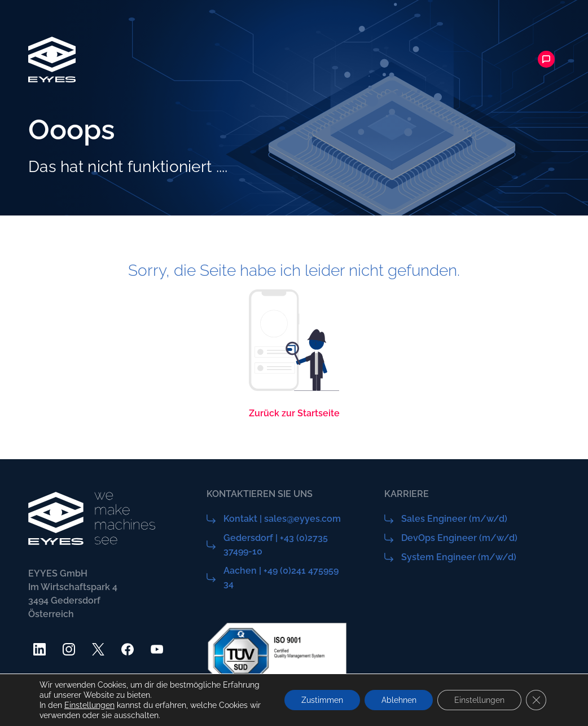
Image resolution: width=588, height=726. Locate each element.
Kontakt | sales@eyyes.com (282, 519)
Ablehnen (398, 700)
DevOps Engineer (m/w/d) (459, 538)
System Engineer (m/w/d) (459, 557)
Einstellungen (89, 705)
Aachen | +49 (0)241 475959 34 (281, 577)
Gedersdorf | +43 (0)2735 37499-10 (276, 545)
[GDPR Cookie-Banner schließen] (536, 700)
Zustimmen (322, 700)
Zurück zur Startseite (294, 413)
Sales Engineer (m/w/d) (454, 519)
